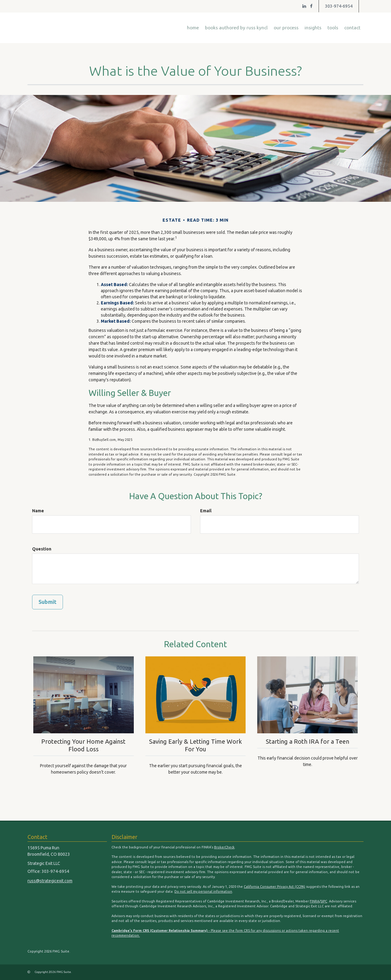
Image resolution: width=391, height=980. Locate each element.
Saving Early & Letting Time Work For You (195, 745)
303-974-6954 (339, 6)
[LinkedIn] (304, 6)
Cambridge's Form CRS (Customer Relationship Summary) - (161, 931)
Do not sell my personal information (203, 891)
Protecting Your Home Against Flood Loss (84, 745)
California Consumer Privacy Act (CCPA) (274, 887)
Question (42, 549)
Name (38, 511)
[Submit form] (48, 602)
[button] (236, 28)
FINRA (314, 901)
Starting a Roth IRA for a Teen (308, 741)
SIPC (324, 901)
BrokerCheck (224, 847)
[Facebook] (311, 6)
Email (206, 511)
